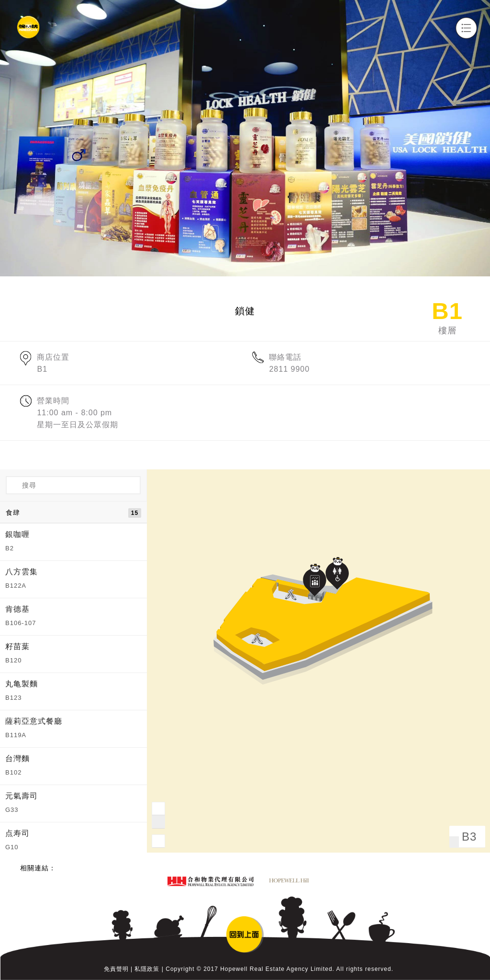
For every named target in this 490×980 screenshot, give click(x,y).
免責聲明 (116, 969)
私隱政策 (147, 969)
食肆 (73, 513)
